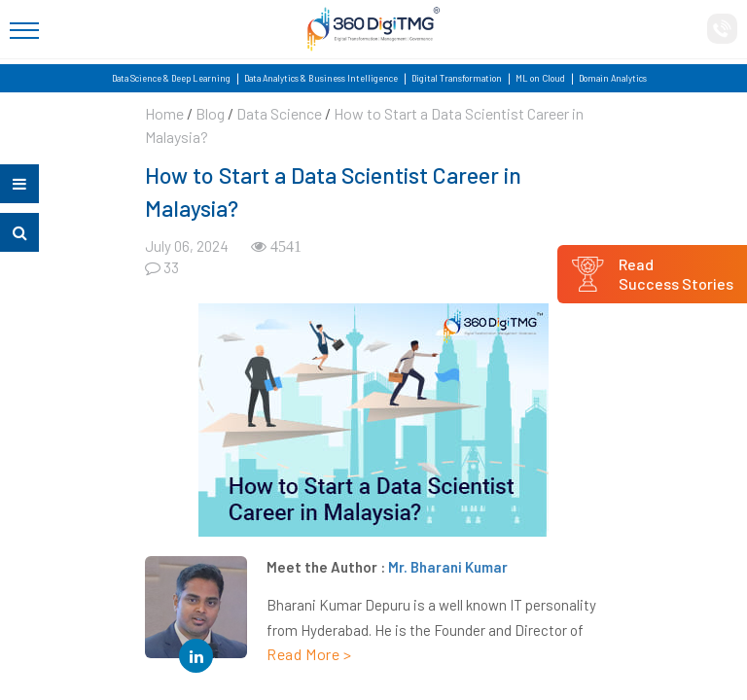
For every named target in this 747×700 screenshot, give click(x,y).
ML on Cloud (540, 78)
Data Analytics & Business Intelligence (321, 78)
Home (164, 113)
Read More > (309, 654)
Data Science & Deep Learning (171, 78)
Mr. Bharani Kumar (448, 567)
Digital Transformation (457, 78)
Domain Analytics (613, 78)
